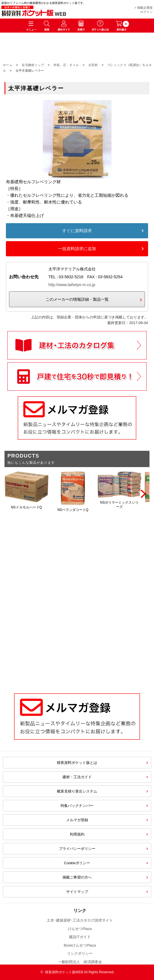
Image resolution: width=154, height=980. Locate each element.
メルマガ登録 (77, 820)
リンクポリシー (80, 953)
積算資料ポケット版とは (77, 763)
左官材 (93, 65)
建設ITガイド (80, 937)
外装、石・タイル (66, 65)
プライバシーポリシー (77, 849)
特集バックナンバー (77, 806)
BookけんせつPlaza (80, 945)
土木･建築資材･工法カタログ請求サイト (80, 920)
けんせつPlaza (80, 929)
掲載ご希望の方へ (77, 877)
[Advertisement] (77, 640)
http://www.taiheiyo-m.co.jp (72, 285)
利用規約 (77, 834)
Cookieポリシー (77, 863)
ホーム (8, 65)
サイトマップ (77, 892)
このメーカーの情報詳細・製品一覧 (77, 299)
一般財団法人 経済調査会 (80, 962)
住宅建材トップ (33, 65)
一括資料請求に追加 (77, 249)
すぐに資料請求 (77, 231)
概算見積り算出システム (77, 791)
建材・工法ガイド (77, 777)
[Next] (142, 494)
